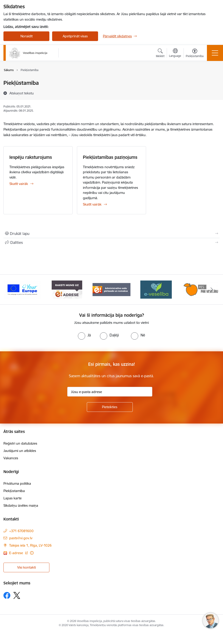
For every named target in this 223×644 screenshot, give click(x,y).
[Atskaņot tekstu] (22, 93)
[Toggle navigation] (215, 53)
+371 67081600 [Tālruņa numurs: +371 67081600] (21, 531)
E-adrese (17, 553)
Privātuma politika (17, 483)
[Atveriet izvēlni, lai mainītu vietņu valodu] (175, 53)
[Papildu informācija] (32, 553)
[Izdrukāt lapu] (111, 234)
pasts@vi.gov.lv (21, 538)
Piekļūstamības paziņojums (110, 157)
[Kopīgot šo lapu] (111, 242)
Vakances (11, 458)
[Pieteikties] (110, 407)
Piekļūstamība (14, 491)
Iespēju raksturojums (31, 157)
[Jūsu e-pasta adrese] (110, 392)
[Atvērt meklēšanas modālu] (160, 54)
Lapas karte (13, 498)
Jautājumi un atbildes (20, 451)
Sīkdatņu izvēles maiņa (21, 505)
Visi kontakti (27, 567)
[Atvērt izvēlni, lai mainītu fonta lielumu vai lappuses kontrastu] (195, 54)
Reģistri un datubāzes (20, 443)
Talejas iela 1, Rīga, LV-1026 (30, 545)
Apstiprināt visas (75, 36)
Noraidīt (27, 36)
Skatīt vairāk (19, 184)
